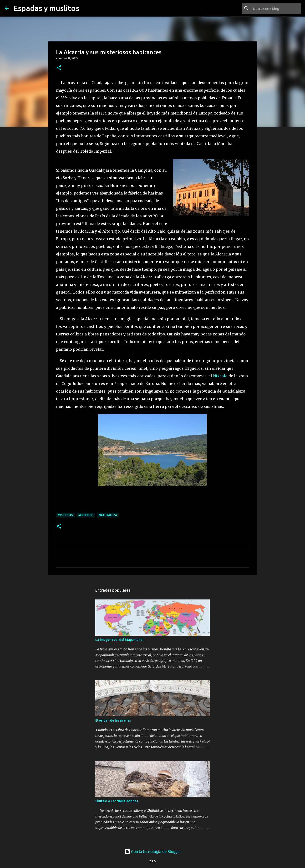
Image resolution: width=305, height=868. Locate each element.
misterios (86, 515)
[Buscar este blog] (276, 8)
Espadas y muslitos (46, 8)
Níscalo (220, 376)
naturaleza (108, 515)
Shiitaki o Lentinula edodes (117, 801)
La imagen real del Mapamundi (119, 640)
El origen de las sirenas (113, 720)
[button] (59, 68)
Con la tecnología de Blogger (153, 852)
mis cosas (65, 515)
